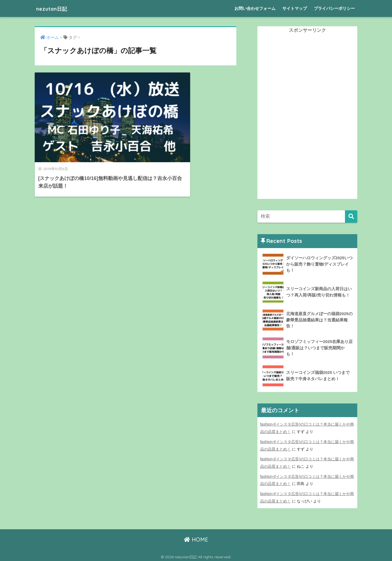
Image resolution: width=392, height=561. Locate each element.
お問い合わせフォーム (255, 8)
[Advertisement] (298, 117)
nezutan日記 (56, 8)
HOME (196, 538)
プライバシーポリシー (334, 8)
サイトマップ (295, 8)
